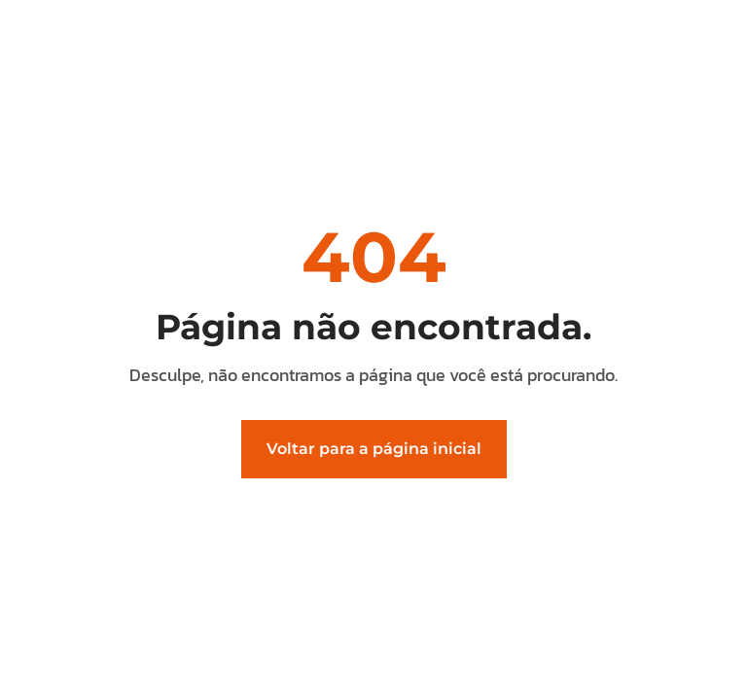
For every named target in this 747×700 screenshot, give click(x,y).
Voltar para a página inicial (374, 449)
